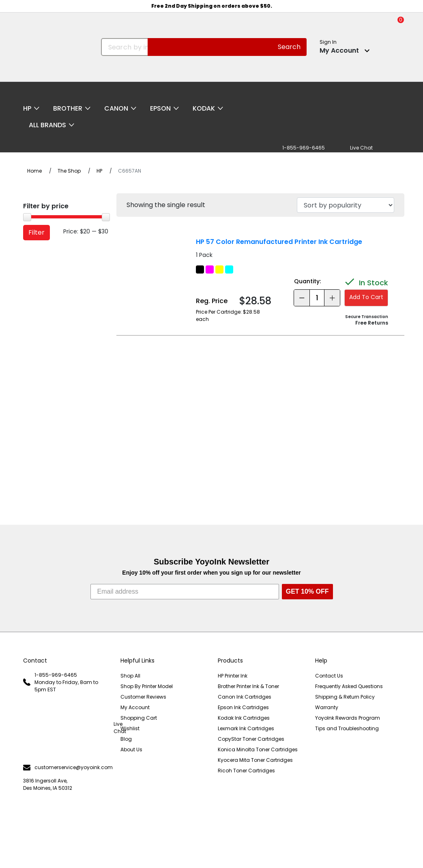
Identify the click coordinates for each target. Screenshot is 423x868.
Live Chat (66, 728)
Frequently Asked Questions (349, 686)
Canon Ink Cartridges (245, 697)
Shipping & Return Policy (345, 697)
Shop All (130, 676)
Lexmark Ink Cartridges (246, 728)
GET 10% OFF (307, 591)
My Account (135, 707)
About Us (131, 749)
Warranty (327, 707)
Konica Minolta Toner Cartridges (258, 749)
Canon (116, 108)
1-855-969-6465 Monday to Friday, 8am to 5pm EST (61, 682)
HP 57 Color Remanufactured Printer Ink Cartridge (279, 242)
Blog (126, 739)
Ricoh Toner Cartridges (246, 771)
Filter (37, 232)
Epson (160, 108)
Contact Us (329, 676)
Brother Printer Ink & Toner (248, 686)
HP (27, 108)
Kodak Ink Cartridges (244, 718)
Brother (68, 108)
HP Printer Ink (233, 676)
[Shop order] (346, 205)
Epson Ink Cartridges (243, 707)
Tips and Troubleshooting (347, 728)
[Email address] (185, 592)
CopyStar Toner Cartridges (251, 739)
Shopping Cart (139, 718)
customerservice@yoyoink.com (66, 768)
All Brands (47, 125)
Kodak (204, 108)
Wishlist (130, 728)
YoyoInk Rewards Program (348, 718)
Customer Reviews (143, 697)
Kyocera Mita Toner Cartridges (255, 760)
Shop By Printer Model (147, 686)
